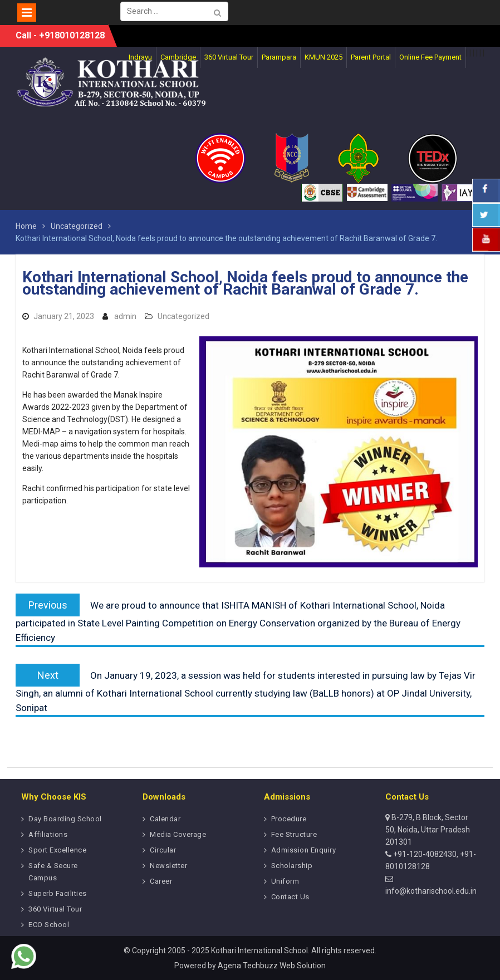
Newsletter (168, 866)
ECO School (49, 925)
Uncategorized (183, 316)
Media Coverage (178, 834)
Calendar (165, 819)
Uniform (285, 881)
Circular (163, 850)
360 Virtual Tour (55, 909)
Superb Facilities (58, 893)
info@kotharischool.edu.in (431, 891)
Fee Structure (294, 834)
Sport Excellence (57, 850)
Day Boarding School (65, 819)
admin (125, 316)
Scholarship (292, 866)
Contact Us (290, 897)
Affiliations (48, 834)
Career (161, 881)
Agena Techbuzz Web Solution (272, 966)
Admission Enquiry (304, 850)
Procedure (289, 819)
